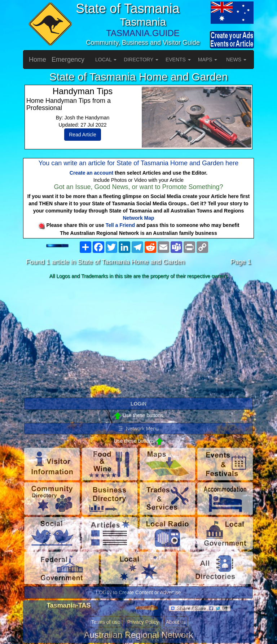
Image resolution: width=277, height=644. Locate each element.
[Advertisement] (138, 339)
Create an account (91, 173)
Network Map (138, 218)
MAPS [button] (208, 60)
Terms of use (106, 622)
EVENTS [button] (178, 60)
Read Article (82, 135)
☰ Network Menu (138, 429)
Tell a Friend (120, 225)
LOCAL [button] (106, 60)
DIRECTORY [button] (141, 60)
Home (38, 60)
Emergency (68, 60)
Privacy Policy (143, 622)
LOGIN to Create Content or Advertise (138, 592)
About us (176, 622)
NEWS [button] (236, 60)
